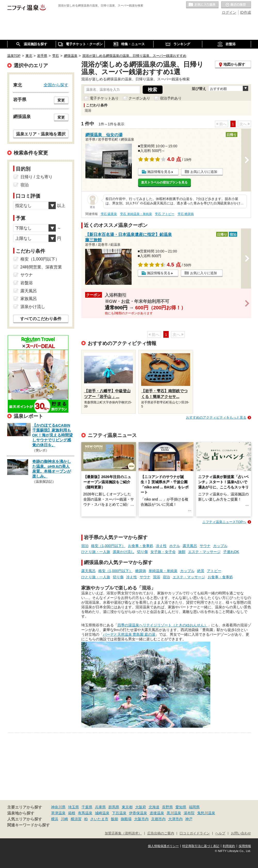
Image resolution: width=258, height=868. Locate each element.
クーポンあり (139, 98)
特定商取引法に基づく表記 (201, 846)
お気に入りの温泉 (202, 5)
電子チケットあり (104, 98)
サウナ (205, 546)
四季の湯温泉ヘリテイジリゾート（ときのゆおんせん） (163, 625)
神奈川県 (58, 807)
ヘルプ (220, 833)
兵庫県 (100, 807)
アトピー (214, 571)
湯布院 (189, 813)
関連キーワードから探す (29, 825)
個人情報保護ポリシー (163, 846)
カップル (220, 546)
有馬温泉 (85, 813)
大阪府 (141, 807)
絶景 (201, 571)
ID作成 (246, 12)
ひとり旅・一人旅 (96, 552)
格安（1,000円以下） (108, 546)
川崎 (64, 819)
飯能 (115, 819)
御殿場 (126, 819)
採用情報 (245, 846)
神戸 (189, 819)
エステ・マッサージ (204, 552)
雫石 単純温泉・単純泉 (136, 214)
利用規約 (229, 846)
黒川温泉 (174, 813)
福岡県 (194, 807)
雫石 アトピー (164, 214)
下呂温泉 (119, 813)
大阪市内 (141, 819)
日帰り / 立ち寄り (37, 177)
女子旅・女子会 (163, 552)
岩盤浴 (27, 283)
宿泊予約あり (171, 98)
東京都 (127, 807)
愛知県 (181, 807)
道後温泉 (157, 813)
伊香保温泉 (138, 813)
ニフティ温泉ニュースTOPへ (224, 522)
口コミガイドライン (195, 833)
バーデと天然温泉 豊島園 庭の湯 (129, 634)
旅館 (182, 552)
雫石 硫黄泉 (109, 214)
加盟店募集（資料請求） (123, 833)
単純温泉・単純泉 (163, 571)
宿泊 (85, 546)
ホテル (175, 546)
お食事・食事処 (141, 546)
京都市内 (158, 819)
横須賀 (76, 819)
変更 (61, 100)
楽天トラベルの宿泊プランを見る (164, 182)
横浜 (55, 819)
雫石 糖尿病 (186, 214)
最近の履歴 (236, 5)
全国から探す (56, 85)
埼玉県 (74, 807)
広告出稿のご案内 (161, 833)
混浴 (157, 577)
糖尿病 (141, 571)
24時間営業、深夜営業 (41, 267)
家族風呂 (29, 299)
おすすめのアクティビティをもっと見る (216, 417)
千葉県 (87, 807)
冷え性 (161, 546)
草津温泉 (58, 813)
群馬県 (114, 807)
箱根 (72, 813)
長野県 (167, 807)
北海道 (154, 807)
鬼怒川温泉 (206, 813)
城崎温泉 (102, 813)
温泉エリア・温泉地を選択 (41, 134)
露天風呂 (190, 546)
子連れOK (231, 552)
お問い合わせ (241, 833)
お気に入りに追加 (204, 172)
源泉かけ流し (124, 552)
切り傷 (142, 552)
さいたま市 (99, 819)
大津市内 (175, 819)
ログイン (229, 12)
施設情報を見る (159, 172)
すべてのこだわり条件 (41, 319)
